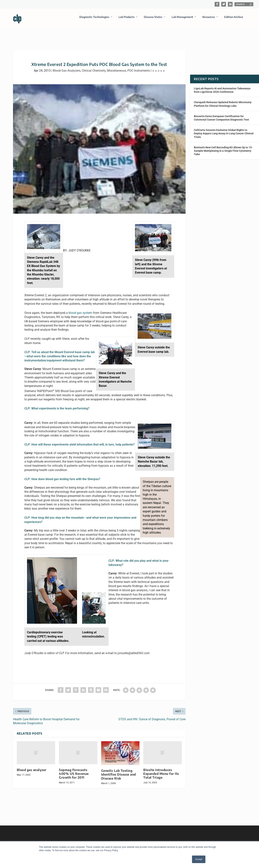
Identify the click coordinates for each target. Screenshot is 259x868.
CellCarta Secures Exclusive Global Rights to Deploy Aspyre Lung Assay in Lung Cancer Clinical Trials (224, 130)
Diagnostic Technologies (94, 20)
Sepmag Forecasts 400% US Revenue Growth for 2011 (74, 770)
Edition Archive (234, 20)
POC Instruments (139, 67)
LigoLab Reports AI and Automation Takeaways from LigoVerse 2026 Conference (222, 87)
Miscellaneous (116, 67)
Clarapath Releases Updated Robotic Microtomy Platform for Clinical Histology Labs (223, 101)
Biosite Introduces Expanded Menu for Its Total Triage (161, 770)
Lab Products (127, 20)
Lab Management (182, 20)
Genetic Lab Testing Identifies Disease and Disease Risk (119, 771)
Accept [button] (199, 859)
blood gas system (80, 309)
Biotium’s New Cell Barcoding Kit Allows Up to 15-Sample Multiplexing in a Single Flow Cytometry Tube (223, 147)
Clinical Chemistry (94, 67)
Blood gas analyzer (32, 766)
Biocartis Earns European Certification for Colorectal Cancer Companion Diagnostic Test (221, 114)
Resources (209, 20)
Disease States (153, 20)
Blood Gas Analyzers (67, 67)
